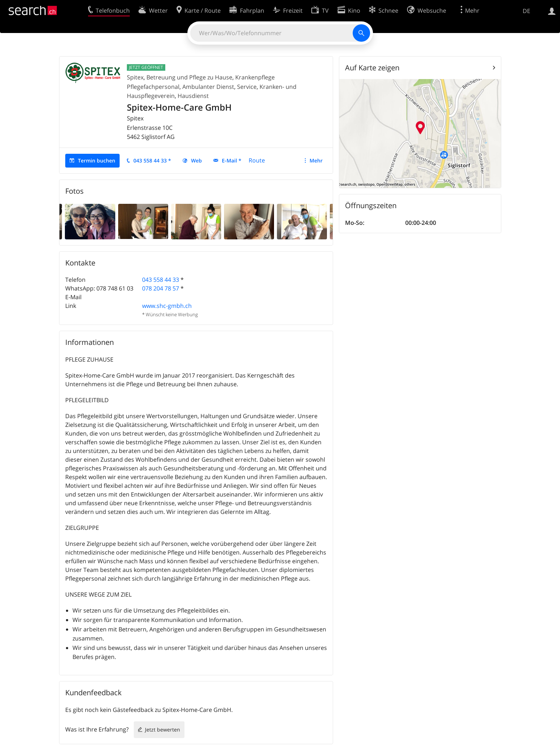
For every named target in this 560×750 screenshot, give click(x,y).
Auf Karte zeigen (372, 68)
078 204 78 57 (161, 288)
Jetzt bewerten (163, 730)
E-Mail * (232, 160)
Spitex (135, 77)
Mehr (316, 160)
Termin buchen (97, 160)
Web (196, 160)
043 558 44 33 (161, 280)
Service (247, 87)
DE (526, 11)
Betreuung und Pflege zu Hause (189, 77)
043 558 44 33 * (152, 160)
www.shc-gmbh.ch (167, 306)
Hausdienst (193, 96)
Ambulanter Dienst (208, 87)
